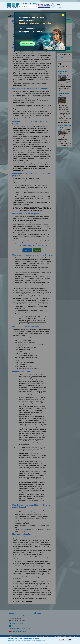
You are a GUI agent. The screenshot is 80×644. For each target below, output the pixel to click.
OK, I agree (62, 639)
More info (10, 643)
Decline (69, 639)
